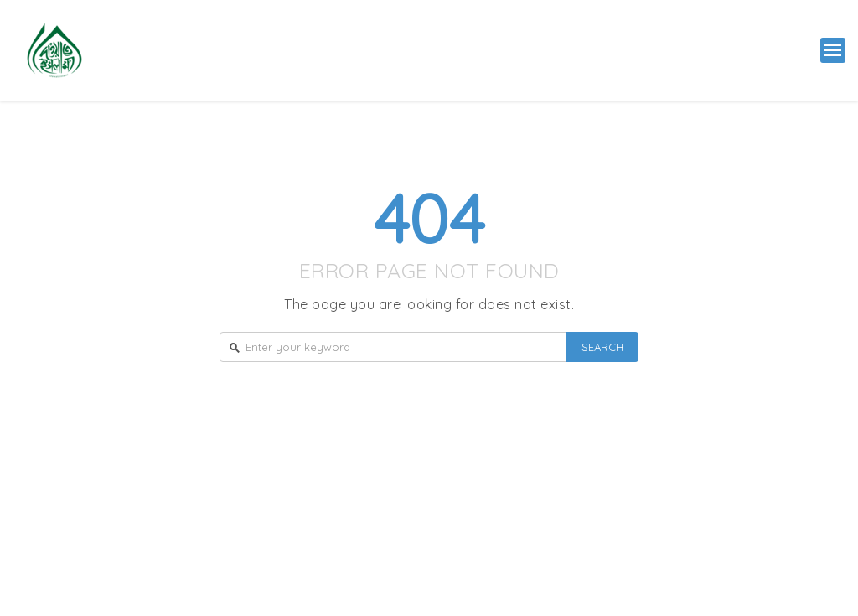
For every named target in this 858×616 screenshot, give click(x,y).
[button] (833, 50)
